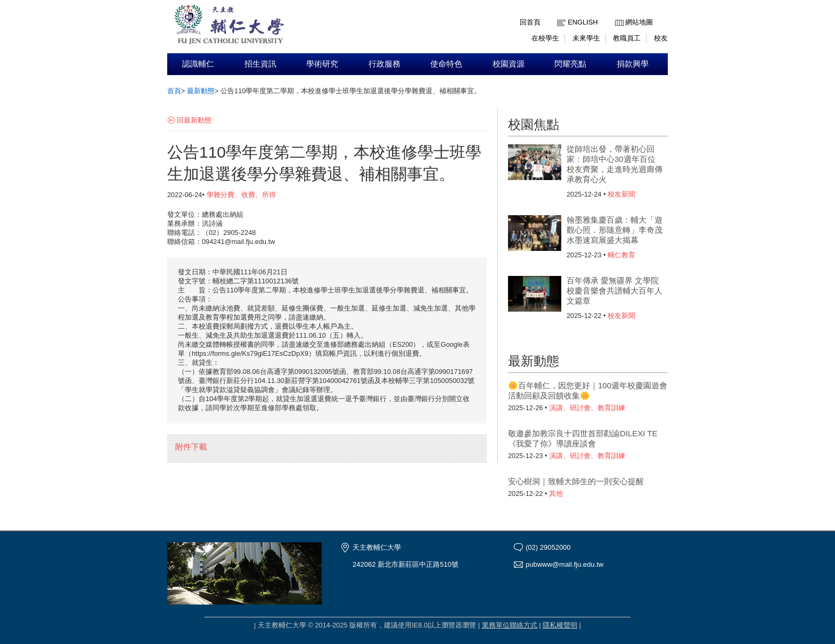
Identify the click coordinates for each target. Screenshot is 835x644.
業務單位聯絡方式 (510, 625)
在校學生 (545, 38)
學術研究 (322, 64)
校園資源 (509, 64)
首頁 (174, 91)
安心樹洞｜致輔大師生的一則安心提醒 (576, 481)
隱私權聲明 (560, 625)
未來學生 (586, 38)
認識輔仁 (198, 64)
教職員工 (627, 38)
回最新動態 (194, 120)
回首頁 (530, 22)
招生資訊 (260, 64)
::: (617, 14)
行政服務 (384, 64)
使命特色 (446, 64)
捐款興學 (633, 64)
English (583, 22)
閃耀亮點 (570, 64)
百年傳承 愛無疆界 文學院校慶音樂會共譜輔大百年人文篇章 (615, 291)
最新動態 (201, 91)
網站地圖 (639, 22)
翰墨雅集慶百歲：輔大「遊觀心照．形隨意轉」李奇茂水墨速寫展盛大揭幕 (615, 230)
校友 (661, 38)
